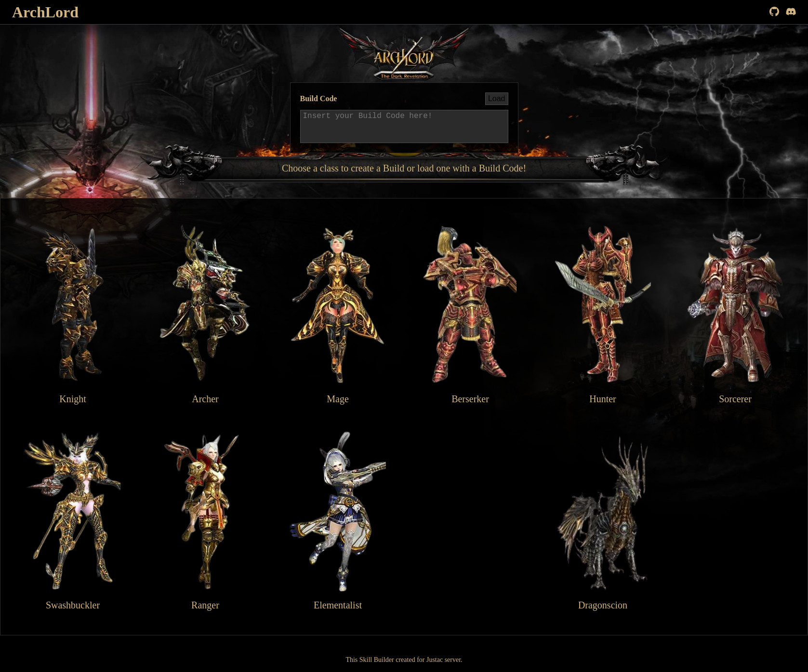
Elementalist (338, 520)
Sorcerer (735, 313)
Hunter (603, 313)
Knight (73, 313)
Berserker (470, 313)
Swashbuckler (73, 520)
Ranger (205, 520)
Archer (205, 313)
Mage (338, 313)
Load (497, 99)
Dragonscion (603, 520)
